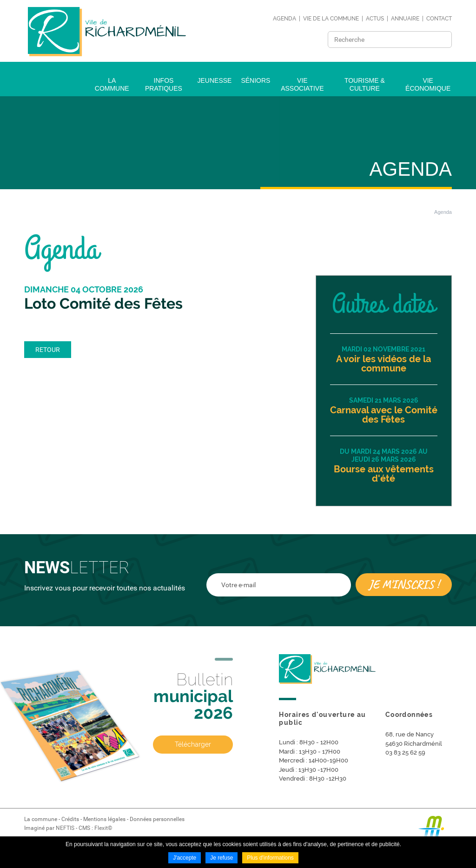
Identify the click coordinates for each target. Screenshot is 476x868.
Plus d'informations (270, 858)
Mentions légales (104, 819)
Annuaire (405, 19)
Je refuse (221, 858)
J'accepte (185, 858)
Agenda (284, 19)
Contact (439, 19)
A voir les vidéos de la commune (383, 364)
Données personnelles (157, 819)
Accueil (411, 212)
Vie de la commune (331, 19)
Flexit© (103, 828)
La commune (41, 819)
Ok (442, 40)
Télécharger (193, 745)
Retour (48, 350)
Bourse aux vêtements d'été (384, 474)
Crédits (70, 819)
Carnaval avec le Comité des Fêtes (384, 415)
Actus (375, 19)
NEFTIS (65, 828)
